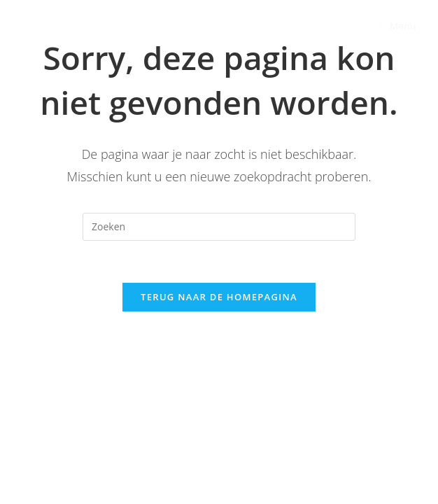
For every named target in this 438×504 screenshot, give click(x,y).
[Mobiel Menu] (398, 26)
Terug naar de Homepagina (219, 297)
